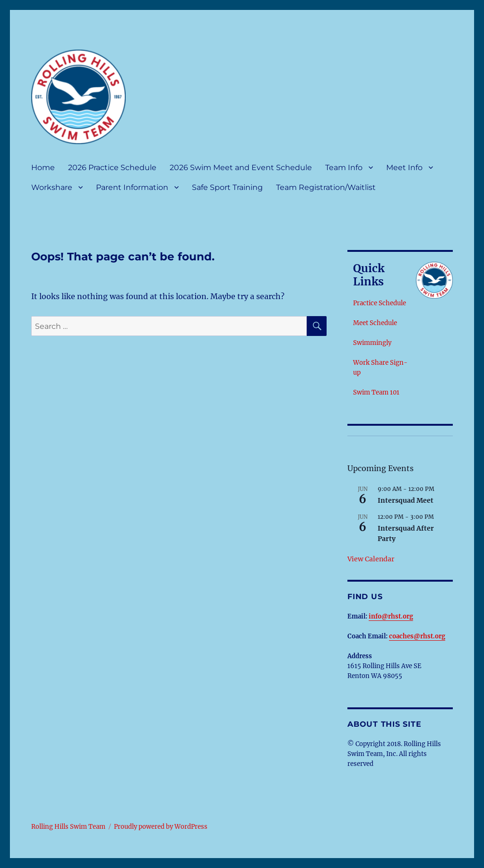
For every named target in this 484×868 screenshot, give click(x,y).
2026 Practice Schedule (112, 168)
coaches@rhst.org (417, 636)
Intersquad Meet (406, 500)
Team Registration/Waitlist (326, 187)
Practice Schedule (380, 303)
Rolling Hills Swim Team (68, 827)
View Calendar (371, 559)
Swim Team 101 (376, 392)
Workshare (52, 187)
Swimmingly (372, 343)
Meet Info (404, 168)
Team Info (344, 168)
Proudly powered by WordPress (161, 827)
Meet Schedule (375, 323)
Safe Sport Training (227, 187)
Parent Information (132, 187)
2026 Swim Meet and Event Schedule (241, 168)
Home (43, 168)
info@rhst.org (391, 616)
